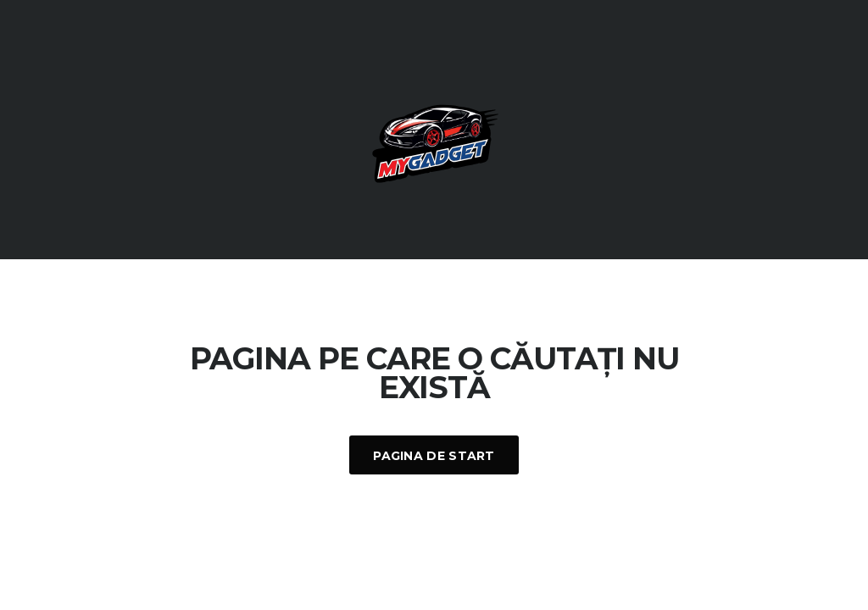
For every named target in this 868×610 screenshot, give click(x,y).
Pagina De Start (434, 456)
